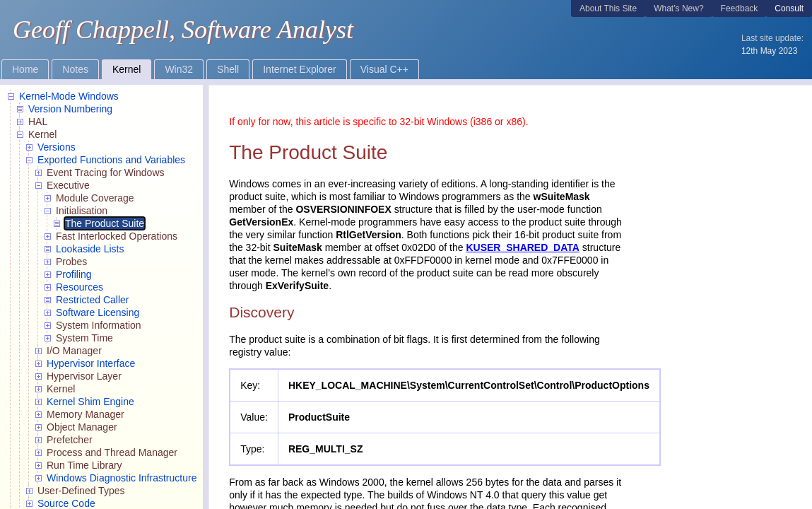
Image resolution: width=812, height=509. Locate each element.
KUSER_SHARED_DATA (523, 247)
